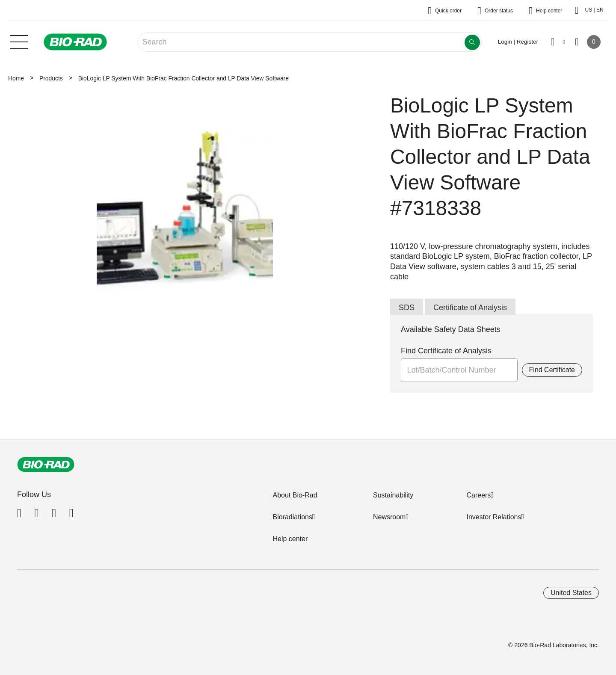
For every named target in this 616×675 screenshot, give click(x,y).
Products (51, 78)
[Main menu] (19, 41)
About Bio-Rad (295, 495)
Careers (478, 495)
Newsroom (389, 517)
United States (571, 593)
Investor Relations (494, 517)
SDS (407, 308)
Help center (290, 539)
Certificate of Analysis (470, 308)
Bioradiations (292, 517)
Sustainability (393, 495)
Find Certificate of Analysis (446, 351)
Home (16, 78)
